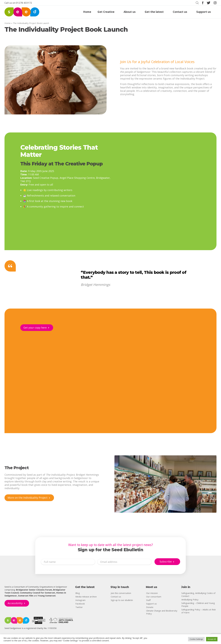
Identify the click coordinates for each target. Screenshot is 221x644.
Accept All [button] (212, 639)
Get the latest (154, 12)
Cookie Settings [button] (196, 639)
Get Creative (106, 12)
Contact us (180, 12)
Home (87, 12)
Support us (204, 12)
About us (130, 12)
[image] (56, 80)
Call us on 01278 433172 (18, 3)
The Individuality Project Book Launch (66, 29)
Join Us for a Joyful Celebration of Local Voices (157, 62)
